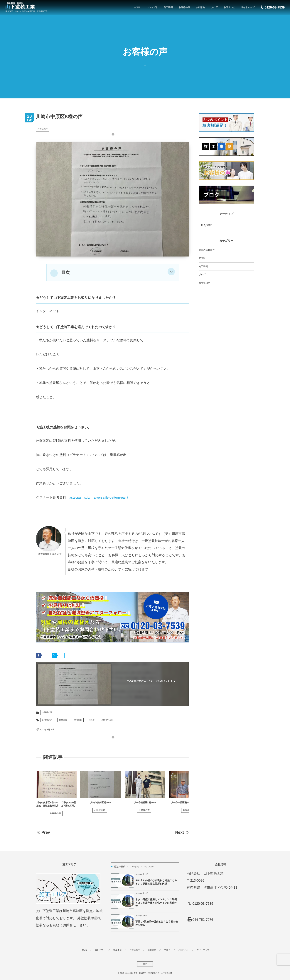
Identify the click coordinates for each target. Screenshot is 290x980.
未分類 (202, 258)
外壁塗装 (63, 720)
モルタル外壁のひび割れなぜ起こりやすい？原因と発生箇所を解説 (156, 882)
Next (182, 832)
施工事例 (203, 266)
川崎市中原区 (107, 720)
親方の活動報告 (207, 250)
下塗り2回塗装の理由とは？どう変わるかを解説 (157, 923)
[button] (171, 272)
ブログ (202, 275)
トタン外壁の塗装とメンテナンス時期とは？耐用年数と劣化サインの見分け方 (156, 903)
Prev (43, 832)
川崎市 (92, 720)
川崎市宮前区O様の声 (145, 803)
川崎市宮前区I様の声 (101, 803)
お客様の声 (43, 129)
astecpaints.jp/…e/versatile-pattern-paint (99, 497)
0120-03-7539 (203, 904)
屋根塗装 (78, 720)
